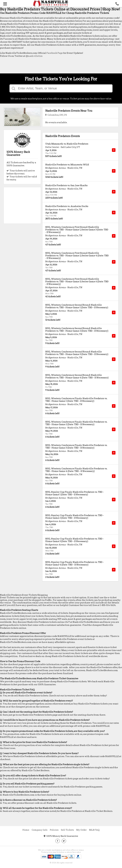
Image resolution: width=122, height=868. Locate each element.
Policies (54, 830)
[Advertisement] (52, 66)
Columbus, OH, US (56, 115)
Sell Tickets (67, 830)
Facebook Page (55, 53)
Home (26, 830)
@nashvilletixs (34, 56)
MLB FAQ (94, 830)
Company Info (40, 830)
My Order (81, 830)
